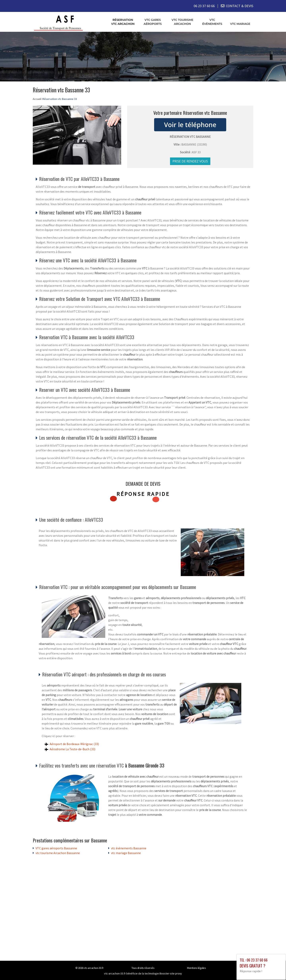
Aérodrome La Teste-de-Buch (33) (72, 749)
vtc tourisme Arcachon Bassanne (58, 853)
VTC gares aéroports (153, 22)
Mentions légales (196, 968)
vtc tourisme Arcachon (183, 22)
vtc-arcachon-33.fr (94, 968)
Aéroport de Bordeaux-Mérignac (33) (74, 744)
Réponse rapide (143, 494)
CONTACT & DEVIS (240, 6)
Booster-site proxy (171, 973)
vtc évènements (212, 22)
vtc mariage (240, 24)
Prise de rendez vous (190, 161)
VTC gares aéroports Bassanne (56, 848)
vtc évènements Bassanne (129, 848)
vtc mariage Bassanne (126, 853)
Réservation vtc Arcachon (123, 22)
